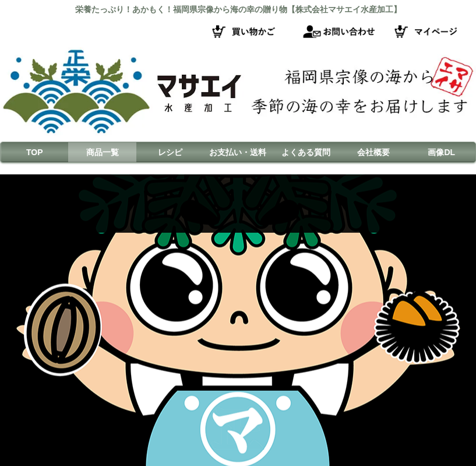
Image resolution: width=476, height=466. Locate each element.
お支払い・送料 (238, 152)
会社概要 (373, 152)
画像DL (441, 152)
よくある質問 (306, 152)
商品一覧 (103, 152)
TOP (35, 152)
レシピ (170, 152)
